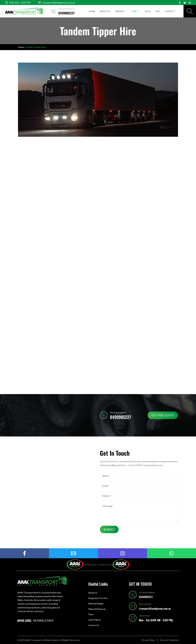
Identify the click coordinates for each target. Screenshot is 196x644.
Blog (148, 11)
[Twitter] (185, 3)
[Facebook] (180, 3)
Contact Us (94, 625)
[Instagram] (190, 3)
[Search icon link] (190, 11)
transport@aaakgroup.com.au (59, 2)
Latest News (94, 620)
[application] (125, 11)
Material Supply (96, 603)
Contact (170, 11)
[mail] (73, 553)
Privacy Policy (147, 640)
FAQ (158, 11)
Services (121, 11)
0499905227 (66, 13)
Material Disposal (97, 609)
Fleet (136, 11)
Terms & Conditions (169, 640)
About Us (105, 11)
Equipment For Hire (98, 598)
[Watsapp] (171, 553)
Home (92, 11)
